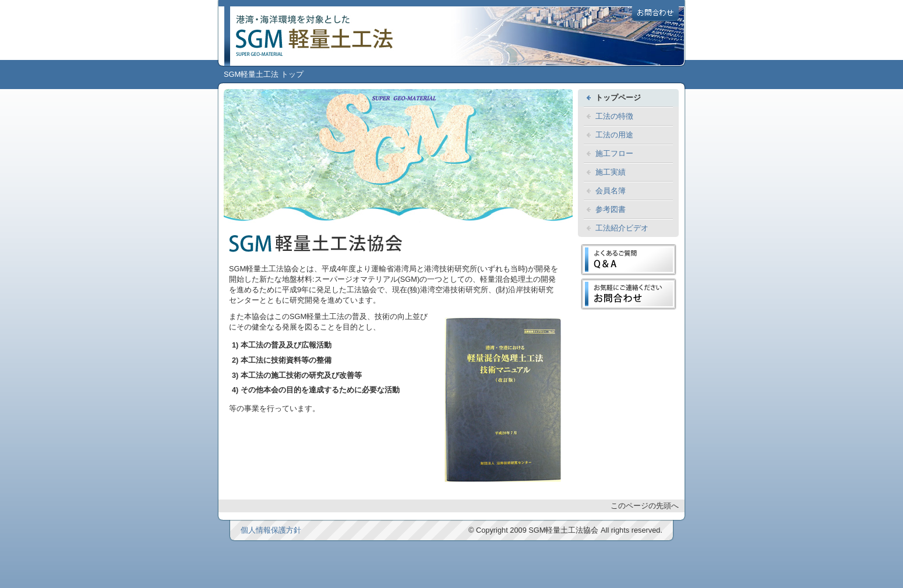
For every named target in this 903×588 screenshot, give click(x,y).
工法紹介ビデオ (622, 228)
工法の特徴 (614, 116)
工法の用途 (614, 135)
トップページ (618, 98)
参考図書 (611, 209)
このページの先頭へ (645, 506)
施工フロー (614, 153)
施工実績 (611, 172)
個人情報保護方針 (271, 530)
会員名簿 (611, 191)
